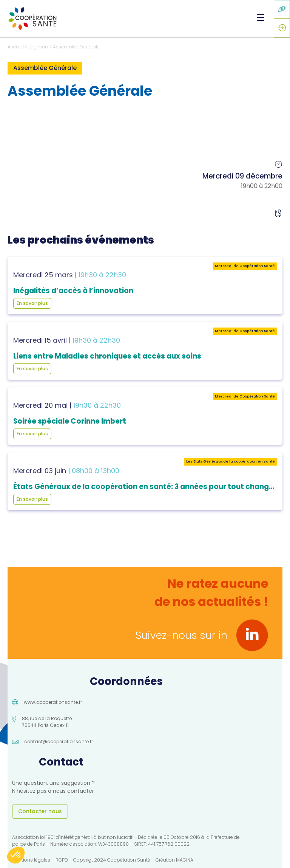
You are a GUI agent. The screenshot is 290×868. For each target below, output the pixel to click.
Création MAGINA (174, 860)
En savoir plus (32, 303)
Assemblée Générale (76, 47)
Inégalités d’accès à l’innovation (73, 291)
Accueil (16, 47)
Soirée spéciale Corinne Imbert (70, 421)
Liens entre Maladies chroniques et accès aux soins (107, 356)
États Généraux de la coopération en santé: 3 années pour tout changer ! (147, 487)
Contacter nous (40, 811)
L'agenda (38, 47)
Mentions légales (31, 860)
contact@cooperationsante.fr (59, 741)
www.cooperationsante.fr (53, 702)
